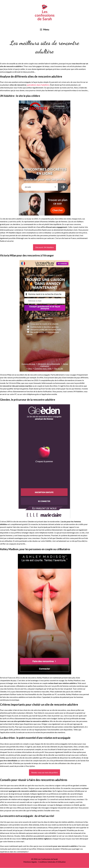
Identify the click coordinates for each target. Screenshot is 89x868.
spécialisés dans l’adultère (38, 85)
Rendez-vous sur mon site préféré (44, 772)
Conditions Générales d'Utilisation (52, 862)
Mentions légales (30, 862)
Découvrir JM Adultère (44, 247)
